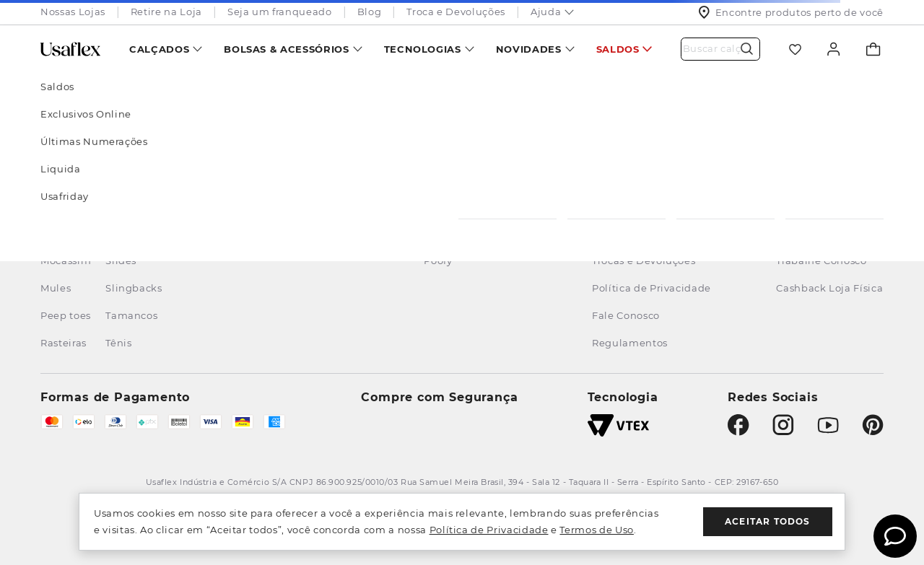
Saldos (618, 49)
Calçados (159, 49)
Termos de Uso (596, 530)
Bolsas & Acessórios (286, 49)
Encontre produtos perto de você (791, 12)
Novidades (529, 49)
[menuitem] (166, 49)
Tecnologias (423, 49)
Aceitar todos (768, 521)
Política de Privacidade (489, 530)
